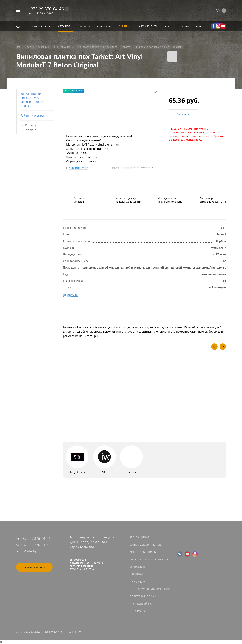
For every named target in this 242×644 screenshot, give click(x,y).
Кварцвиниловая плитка (149, 559)
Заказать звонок (34, 567)
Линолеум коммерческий (150, 589)
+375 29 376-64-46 (46, 9)
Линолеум (138, 582)
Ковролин (137, 567)
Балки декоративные (145, 545)
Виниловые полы (143, 552)
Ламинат (136, 574)
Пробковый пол (142, 604)
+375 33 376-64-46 (35, 545)
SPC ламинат (139, 537)
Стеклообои (139, 611)
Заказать (183, 114)
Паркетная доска (143, 596)
